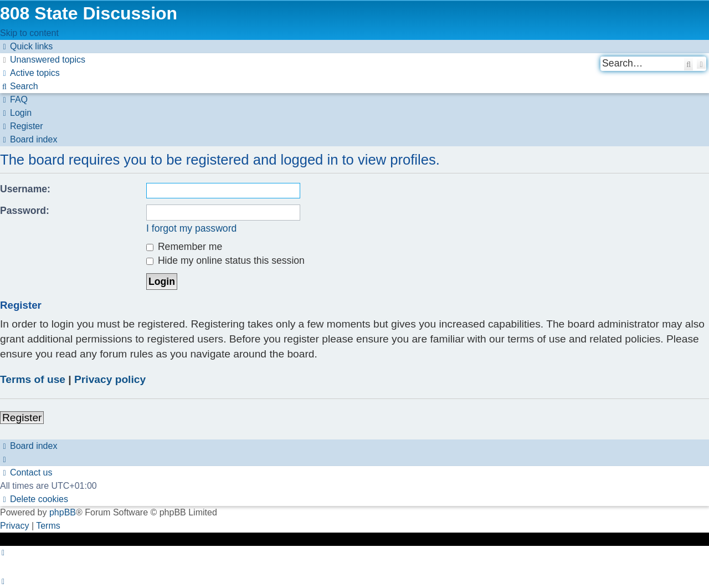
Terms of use (33, 379)
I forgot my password (191, 228)
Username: (25, 189)
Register (22, 418)
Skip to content (29, 33)
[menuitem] (43, 60)
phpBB (63, 512)
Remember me (184, 247)
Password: (25, 211)
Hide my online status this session (225, 260)
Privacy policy (110, 379)
